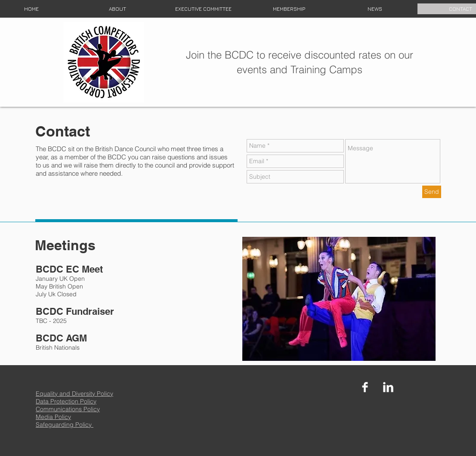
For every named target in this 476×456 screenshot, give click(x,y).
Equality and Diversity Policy (74, 394)
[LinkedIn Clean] (388, 387)
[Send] (432, 192)
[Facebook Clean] (365, 387)
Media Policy (53, 417)
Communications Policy (68, 409)
